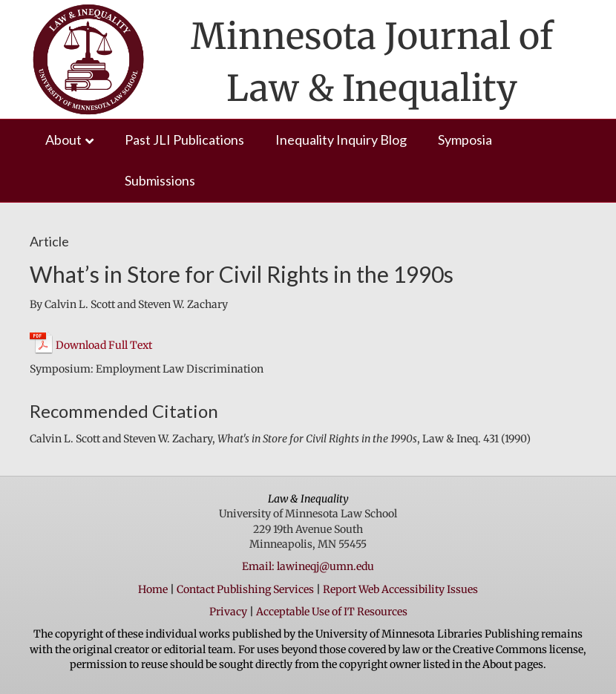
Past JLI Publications (184, 140)
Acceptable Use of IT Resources (332, 612)
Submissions (160, 180)
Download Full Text (104, 345)
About (63, 140)
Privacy (228, 612)
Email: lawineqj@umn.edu (308, 566)
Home (153, 589)
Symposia (465, 140)
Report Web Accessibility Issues (400, 589)
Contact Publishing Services (245, 589)
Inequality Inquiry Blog (341, 140)
